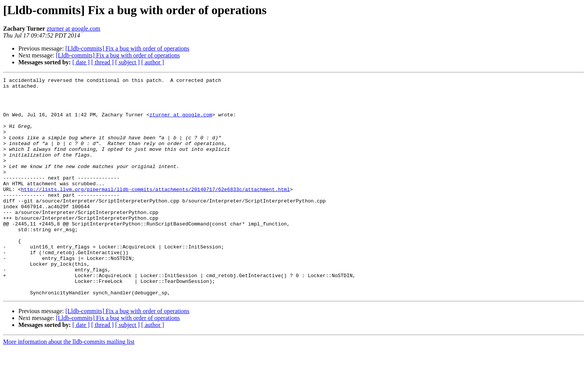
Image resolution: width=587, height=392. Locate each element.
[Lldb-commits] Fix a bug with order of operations (128, 48)
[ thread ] (102, 62)
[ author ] (153, 62)
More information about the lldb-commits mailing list (69, 385)
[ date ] (81, 62)
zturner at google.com (74, 29)
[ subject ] (128, 62)
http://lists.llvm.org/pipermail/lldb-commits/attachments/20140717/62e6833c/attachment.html (155, 212)
